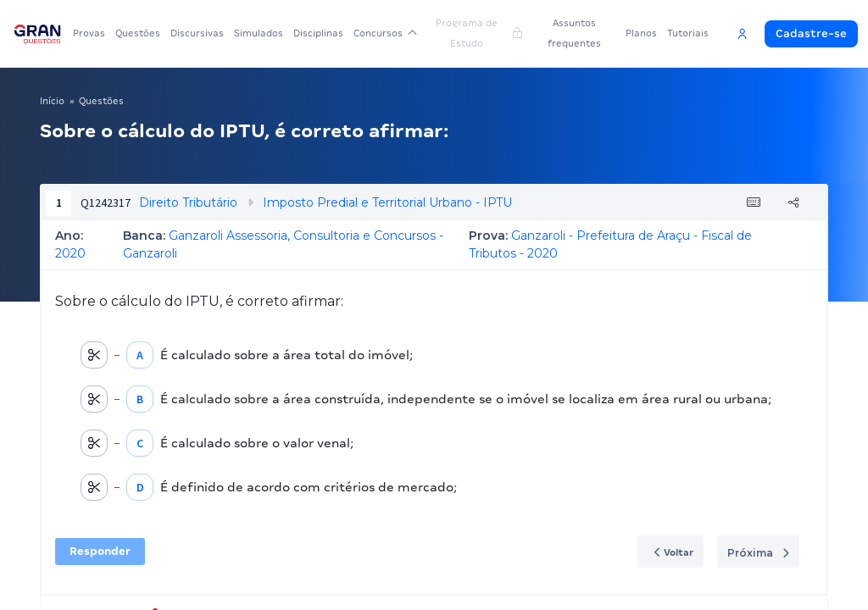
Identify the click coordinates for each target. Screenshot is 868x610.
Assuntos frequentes (574, 33)
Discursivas (197, 33)
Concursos (385, 33)
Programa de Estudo (479, 33)
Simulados (259, 33)
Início (52, 101)
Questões (138, 33)
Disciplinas (318, 33)
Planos (641, 33)
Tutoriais (688, 33)
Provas (89, 33)
